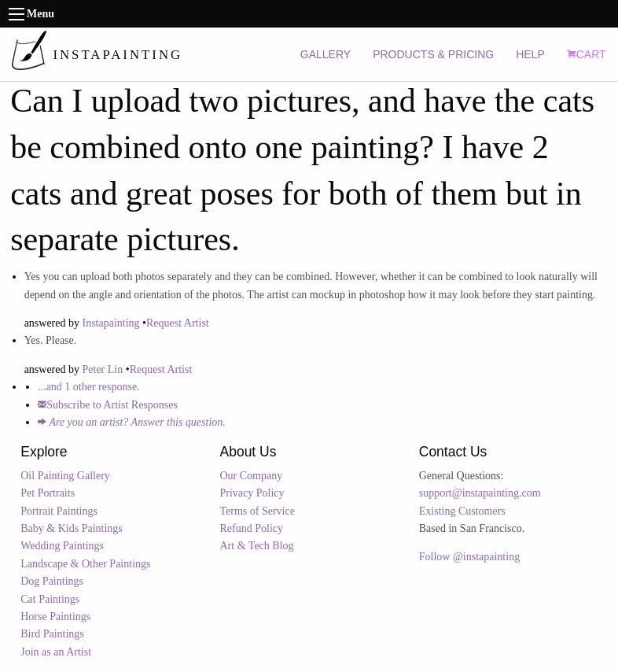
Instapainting (111, 323)
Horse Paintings (55, 617)
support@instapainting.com (480, 493)
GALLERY (326, 54)
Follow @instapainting (469, 557)
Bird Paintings (52, 634)
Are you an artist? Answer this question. (132, 422)
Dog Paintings (52, 581)
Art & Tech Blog (257, 546)
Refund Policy (252, 528)
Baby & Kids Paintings (72, 528)
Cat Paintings (50, 599)
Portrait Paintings (59, 511)
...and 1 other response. (88, 387)
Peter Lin (103, 369)
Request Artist (178, 323)
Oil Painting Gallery (65, 476)
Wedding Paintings (62, 546)
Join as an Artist (56, 652)
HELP (530, 54)
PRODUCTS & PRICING (433, 54)
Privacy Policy (252, 493)
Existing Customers (462, 511)
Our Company (252, 476)
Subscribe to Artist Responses (108, 405)
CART (587, 54)
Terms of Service (257, 511)
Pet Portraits (48, 493)
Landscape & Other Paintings (85, 564)
